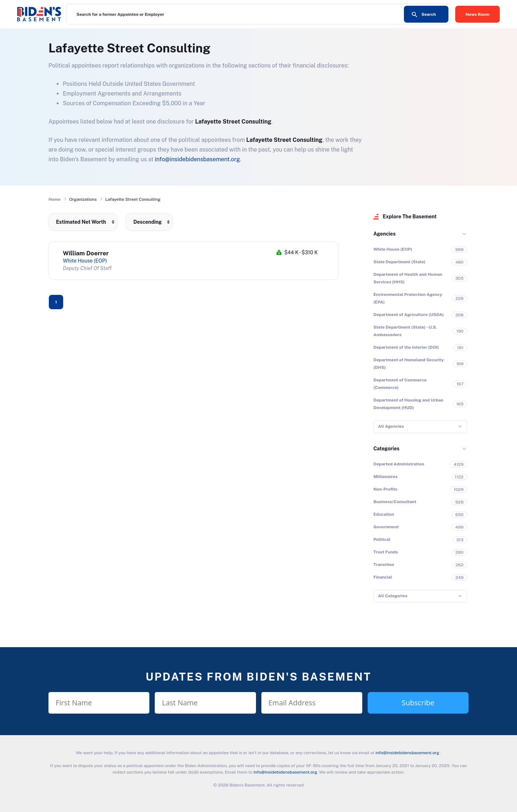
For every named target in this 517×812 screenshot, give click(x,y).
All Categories (393, 596)
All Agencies (391, 426)
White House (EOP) (85, 261)
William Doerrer (86, 253)
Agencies (385, 234)
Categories (386, 449)
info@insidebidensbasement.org (197, 159)
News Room (478, 14)
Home (55, 199)
